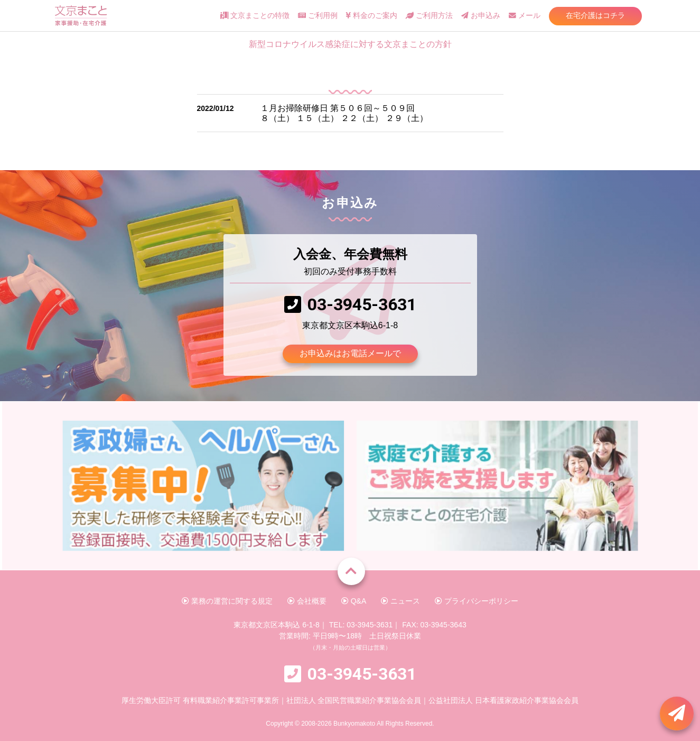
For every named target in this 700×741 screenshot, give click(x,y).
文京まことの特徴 (255, 16)
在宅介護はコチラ (595, 15)
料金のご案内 (371, 16)
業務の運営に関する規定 (227, 601)
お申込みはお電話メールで (350, 353)
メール (525, 16)
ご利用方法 (429, 16)
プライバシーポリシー (477, 601)
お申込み (481, 16)
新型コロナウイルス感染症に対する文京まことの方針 (350, 44)
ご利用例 (318, 16)
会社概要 (307, 601)
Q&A (354, 601)
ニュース (400, 601)
